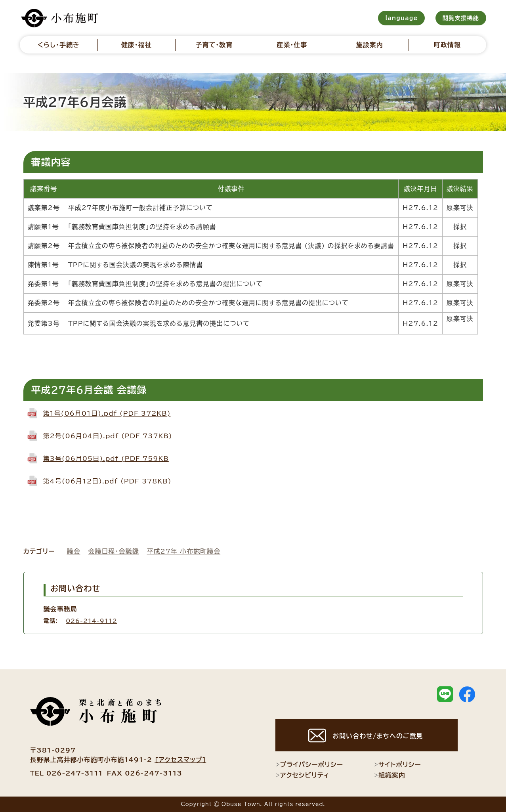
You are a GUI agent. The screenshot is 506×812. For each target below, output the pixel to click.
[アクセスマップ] (180, 760)
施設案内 (370, 45)
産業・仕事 (292, 45)
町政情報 (447, 45)
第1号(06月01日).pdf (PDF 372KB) (107, 413)
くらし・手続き (59, 45)
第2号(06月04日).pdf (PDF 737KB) (108, 436)
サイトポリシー (397, 764)
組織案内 (390, 775)
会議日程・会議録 (114, 551)
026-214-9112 (92, 621)
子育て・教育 (214, 45)
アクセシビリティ (303, 775)
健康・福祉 (137, 45)
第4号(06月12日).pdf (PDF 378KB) (107, 481)
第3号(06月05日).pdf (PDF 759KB (106, 459)
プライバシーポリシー (309, 764)
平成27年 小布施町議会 (184, 551)
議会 (74, 551)
